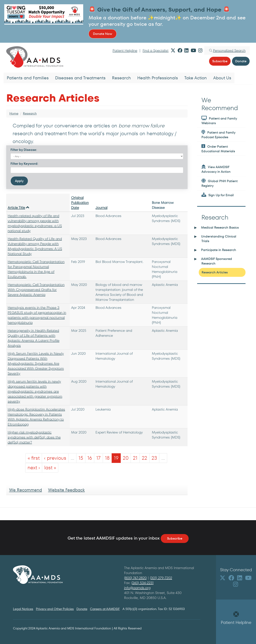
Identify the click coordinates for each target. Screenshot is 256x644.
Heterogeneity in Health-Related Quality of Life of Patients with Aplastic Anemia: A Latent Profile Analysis (34, 338)
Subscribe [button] (220, 61)
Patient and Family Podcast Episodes (218, 135)
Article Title (19, 208)
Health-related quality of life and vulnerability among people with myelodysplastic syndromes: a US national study (35, 223)
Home (14, 113)
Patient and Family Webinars (219, 121)
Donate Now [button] (103, 34)
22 (145, 458)
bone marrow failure (142, 126)
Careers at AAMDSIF (105, 609)
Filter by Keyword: (24, 164)
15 (81, 458)
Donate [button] (241, 61)
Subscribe (175, 538)
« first (34, 458)
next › (34, 468)
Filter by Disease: (24, 150)
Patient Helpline (125, 51)
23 (154, 458)
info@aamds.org (137, 588)
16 (90, 458)
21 (135, 458)
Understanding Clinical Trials (219, 239)
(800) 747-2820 (135, 578)
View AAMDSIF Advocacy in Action (216, 169)
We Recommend (26, 490)
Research (121, 78)
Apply (19, 181)
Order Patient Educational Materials (218, 149)
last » (50, 468)
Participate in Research (219, 250)
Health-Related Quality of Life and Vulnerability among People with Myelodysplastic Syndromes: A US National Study (35, 246)
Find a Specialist (156, 51)
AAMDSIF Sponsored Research (217, 261)
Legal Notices (23, 609)
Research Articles (215, 272)
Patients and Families (28, 78)
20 (126, 458)
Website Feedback (66, 490)
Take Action (196, 78)
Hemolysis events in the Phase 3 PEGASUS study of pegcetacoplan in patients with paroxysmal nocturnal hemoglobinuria (37, 315)
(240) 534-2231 (142, 583)
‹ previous (55, 458)
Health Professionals (158, 78)
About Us (222, 78)
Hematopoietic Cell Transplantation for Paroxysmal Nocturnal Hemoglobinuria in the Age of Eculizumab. (36, 269)
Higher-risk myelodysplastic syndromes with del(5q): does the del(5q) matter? (34, 437)
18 (107, 458)
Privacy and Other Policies (55, 609)
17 (98, 458)
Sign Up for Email (218, 195)
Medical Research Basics (220, 227)
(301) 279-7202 (161, 578)
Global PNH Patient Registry (219, 183)
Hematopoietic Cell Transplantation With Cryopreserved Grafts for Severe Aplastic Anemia (36, 290)
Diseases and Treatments (80, 78)
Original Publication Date (80, 203)
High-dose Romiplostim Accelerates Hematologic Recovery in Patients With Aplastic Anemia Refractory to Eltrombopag (36, 417)
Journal (101, 208)
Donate (82, 609)
